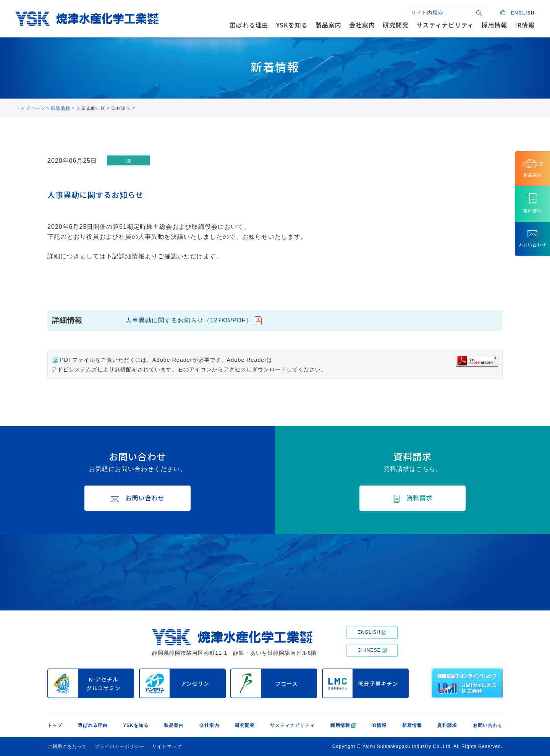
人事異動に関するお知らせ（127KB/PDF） (189, 320)
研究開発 (396, 25)
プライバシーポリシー (120, 746)
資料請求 (447, 725)
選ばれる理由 (249, 25)
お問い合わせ (488, 725)
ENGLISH (372, 632)
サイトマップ (167, 746)
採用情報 (495, 25)
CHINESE (372, 650)
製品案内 (328, 25)
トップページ (30, 108)
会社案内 (362, 25)
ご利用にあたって (67, 746)
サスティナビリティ (445, 25)
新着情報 (61, 108)
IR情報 (525, 25)
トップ (55, 725)
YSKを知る (292, 25)
